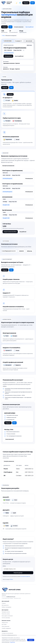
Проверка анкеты (6, 612)
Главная (4, 603)
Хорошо (31, 640)
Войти (12, 579)
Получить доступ (18, 573)
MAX (33, 3)
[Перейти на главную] (8, 3)
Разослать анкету (6, 614)
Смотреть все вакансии (8, 166)
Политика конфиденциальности (9, 635)
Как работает (23, 232)
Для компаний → (30, 41)
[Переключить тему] (16, 3)
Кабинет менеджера (6, 607)
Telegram (26, 3)
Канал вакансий (10, 439)
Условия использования (7, 633)
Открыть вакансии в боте (10, 232)
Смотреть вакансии (19, 27)
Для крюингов (5, 605)
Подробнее (10, 94)
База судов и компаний (7, 616)
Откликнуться (8, 56)
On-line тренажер (6, 618)
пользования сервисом (25, 576)
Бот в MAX (4, 624)
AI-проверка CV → (19, 41)
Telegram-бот (5, 623)
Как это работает (30, 27)
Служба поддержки (6, 628)
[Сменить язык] (20, 3)
